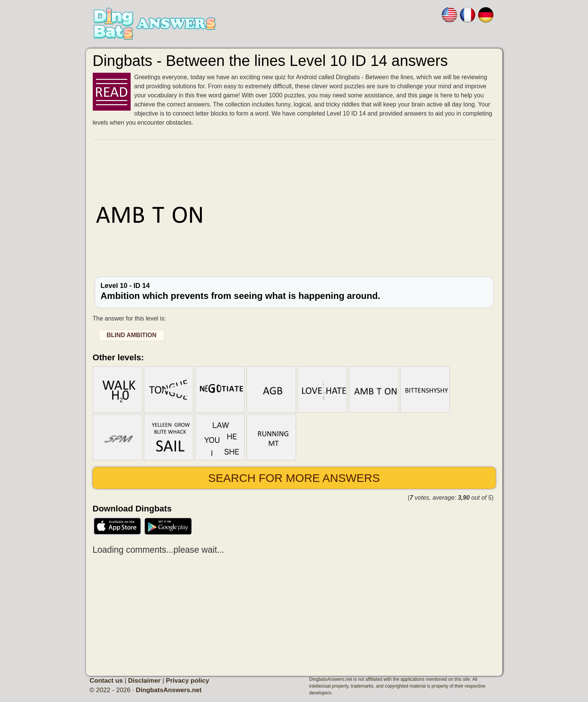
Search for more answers (294, 478)
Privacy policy (187, 681)
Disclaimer (144, 681)
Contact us (106, 681)
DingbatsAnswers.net (169, 690)
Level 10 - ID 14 (294, 291)
